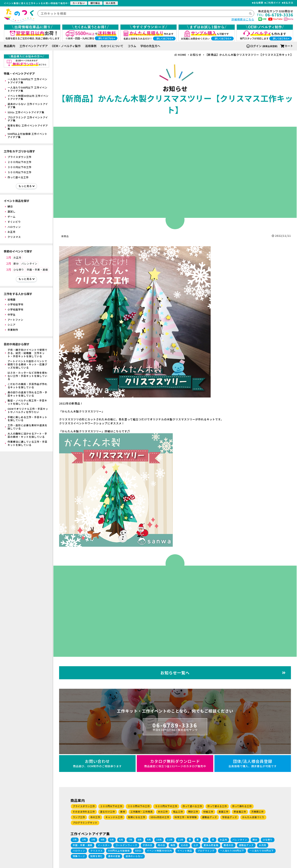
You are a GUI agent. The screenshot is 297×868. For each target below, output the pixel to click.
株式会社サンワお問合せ (276, 11)
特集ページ (79, 856)
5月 (112, 840)
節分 (16, 264)
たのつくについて (112, 46)
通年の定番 (114, 856)
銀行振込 (95, 3)
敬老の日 (229, 845)
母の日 (161, 845)
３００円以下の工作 (18, 167)
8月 (140, 840)
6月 (121, 840)
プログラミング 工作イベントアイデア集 (27, 119)
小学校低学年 (14, 304)
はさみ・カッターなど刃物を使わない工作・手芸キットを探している (26, 376)
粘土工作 (178, 812)
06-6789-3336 (175, 727)
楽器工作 (224, 812)
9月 (149, 840)
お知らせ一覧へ (223, 673)
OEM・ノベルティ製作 (66, 46)
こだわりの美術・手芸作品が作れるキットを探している (26, 386)
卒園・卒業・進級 (37, 270)
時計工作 (193, 812)
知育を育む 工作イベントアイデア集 (27, 127)
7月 (130, 840)
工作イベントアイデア (34, 46)
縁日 (9, 206)
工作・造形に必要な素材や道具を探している (26, 427)
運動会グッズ (209, 817)
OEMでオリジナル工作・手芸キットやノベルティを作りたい (27, 410)
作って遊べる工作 (17, 177)
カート (287, 46)
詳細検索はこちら (243, 19)
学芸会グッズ (230, 817)
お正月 (10, 232)
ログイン (254, 46)
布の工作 (95, 817)
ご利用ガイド (273, 3)
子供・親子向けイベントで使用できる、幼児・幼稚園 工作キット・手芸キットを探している (26, 353)
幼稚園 (10, 299)
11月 (170, 840)
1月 (9, 258)
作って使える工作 (217, 806)
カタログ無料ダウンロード (175, 763)
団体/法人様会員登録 (253, 763)
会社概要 (258, 3)
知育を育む (97, 856)
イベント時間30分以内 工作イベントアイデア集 (27, 97)
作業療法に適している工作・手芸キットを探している (26, 443)
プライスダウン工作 (18, 157)
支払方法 (288, 3)
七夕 (196, 845)
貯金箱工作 (240, 812)
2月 (9, 264)
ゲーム (10, 217)
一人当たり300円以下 (232, 851)
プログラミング (206, 851)
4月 (103, 840)
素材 (123, 812)
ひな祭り (19, 270)
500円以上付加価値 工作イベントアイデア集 (26, 135)
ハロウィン (13, 227)
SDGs (138, 851)
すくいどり (13, 222)
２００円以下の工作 (18, 162)
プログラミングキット (85, 823)
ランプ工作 (79, 817)
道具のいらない (134, 856)
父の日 (184, 845)
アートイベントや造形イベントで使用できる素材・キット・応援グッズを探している (26, 364)
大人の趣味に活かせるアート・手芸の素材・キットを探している (26, 435)
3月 (9, 270)
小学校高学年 (14, 309)
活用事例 (91, 46)
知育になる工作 (137, 817)
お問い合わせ (97, 763)
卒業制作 (12, 330)
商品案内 (9, 46)
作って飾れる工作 (242, 806)
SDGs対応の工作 (160, 817)
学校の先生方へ (150, 46)
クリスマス (13, 237)
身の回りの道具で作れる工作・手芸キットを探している (26, 394)
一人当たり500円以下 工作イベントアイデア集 (26, 89)
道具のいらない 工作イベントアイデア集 (27, 106)
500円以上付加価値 (119, 851)
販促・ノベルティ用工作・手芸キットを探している (26, 402)
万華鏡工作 (258, 812)
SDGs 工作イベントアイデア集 (25, 112)
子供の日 (148, 845)
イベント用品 (185, 851)
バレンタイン (29, 264)
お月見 (263, 845)
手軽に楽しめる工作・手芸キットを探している (26, 419)
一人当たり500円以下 (262, 851)
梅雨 (173, 845)
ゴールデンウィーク (126, 845)
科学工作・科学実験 (186, 817)
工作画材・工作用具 (142, 812)
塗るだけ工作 (108, 812)
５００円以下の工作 (18, 172)
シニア (10, 325)
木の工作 (163, 812)
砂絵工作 (208, 812)
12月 (181, 840)
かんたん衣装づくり (253, 817)
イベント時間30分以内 (159, 851)
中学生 (10, 315)
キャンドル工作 (114, 817)
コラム (132, 46)
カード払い (79, 3)
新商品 (65, 236)
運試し (10, 212)
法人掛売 (111, 3)
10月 (159, 840)
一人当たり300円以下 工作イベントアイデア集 (26, 81)
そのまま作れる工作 (84, 812)
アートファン (14, 320)
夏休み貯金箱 (211, 845)
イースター (104, 845)
